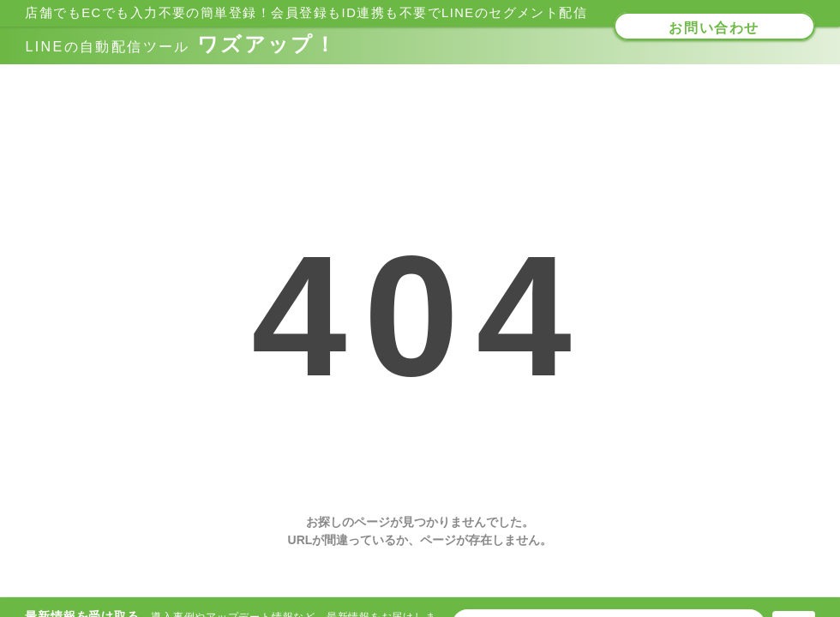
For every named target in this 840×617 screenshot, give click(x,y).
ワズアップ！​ (181, 44)
